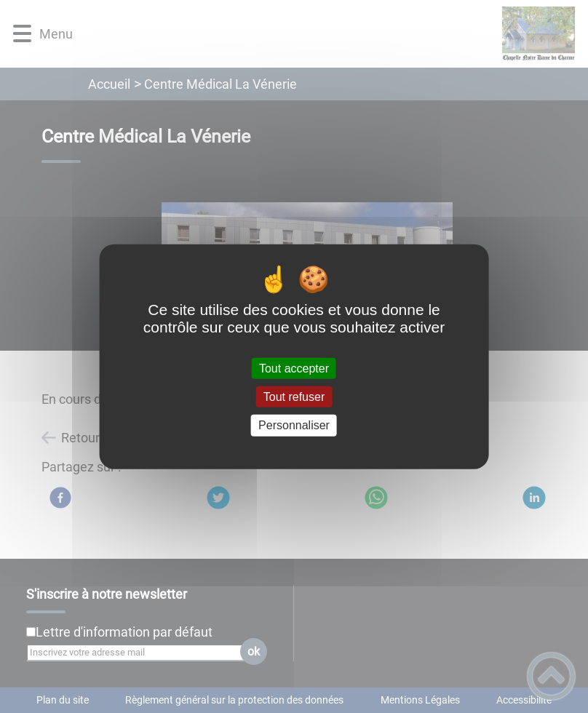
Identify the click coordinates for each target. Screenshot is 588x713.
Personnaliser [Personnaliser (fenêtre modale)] (294, 425)
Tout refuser (294, 397)
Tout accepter (294, 369)
